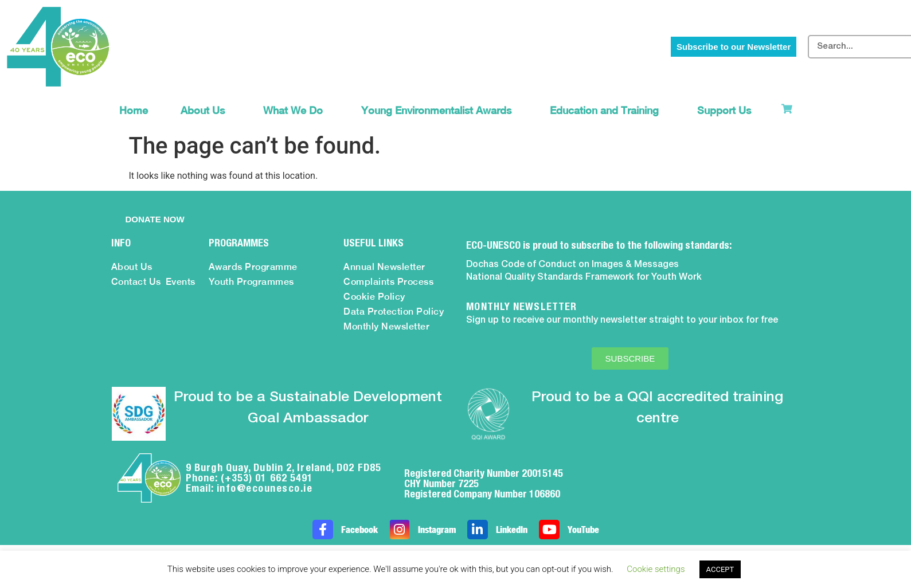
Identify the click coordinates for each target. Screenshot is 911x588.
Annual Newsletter (384, 267)
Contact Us (136, 282)
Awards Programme (253, 267)
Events (181, 282)
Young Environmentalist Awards (439, 110)
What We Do (296, 110)
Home (134, 110)
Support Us (727, 110)
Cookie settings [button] (656, 569)
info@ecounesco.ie (265, 488)
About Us (206, 110)
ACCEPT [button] (720, 569)
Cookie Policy (374, 297)
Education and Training (607, 110)
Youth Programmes (251, 282)
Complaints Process (388, 282)
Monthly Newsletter (386, 326)
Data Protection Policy (394, 311)
